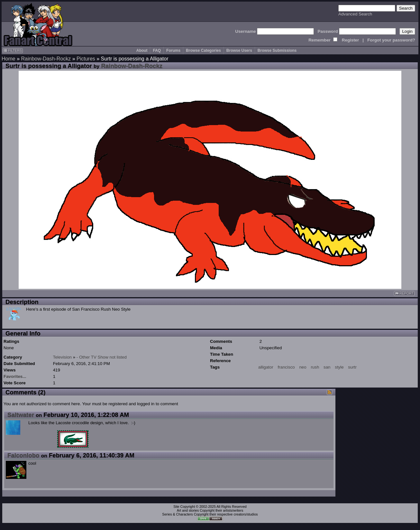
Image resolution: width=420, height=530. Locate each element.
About (142, 50)
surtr (352, 367)
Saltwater (21, 415)
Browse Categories (203, 50)
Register (350, 40)
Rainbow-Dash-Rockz (46, 59)
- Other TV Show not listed (102, 357)
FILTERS (13, 50)
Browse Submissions (277, 50)
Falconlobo (23, 455)
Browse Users (239, 50)
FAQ (157, 50)
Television (62, 357)
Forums (173, 50)
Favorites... (15, 376)
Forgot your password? (391, 40)
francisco (286, 367)
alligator (266, 367)
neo (303, 367)
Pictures (86, 59)
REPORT (404, 293)
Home (9, 59)
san (327, 367)
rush (315, 367)
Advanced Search (355, 14)
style (339, 367)
